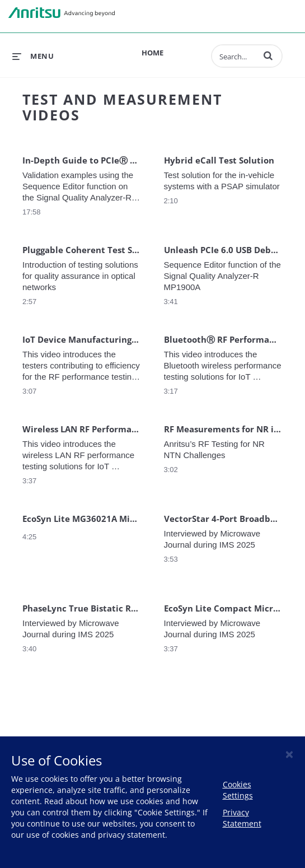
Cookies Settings (238, 790)
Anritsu (62, 13)
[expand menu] (33, 56)
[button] (268, 55)
